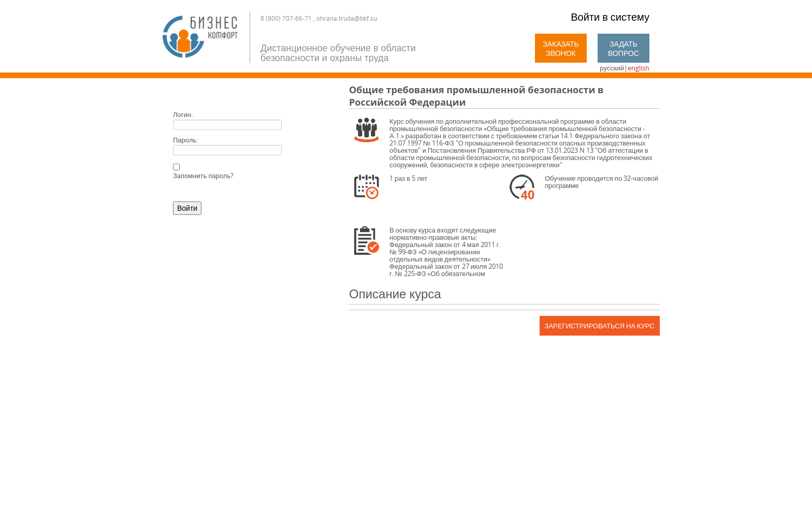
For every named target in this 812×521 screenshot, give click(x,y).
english (639, 68)
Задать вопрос (624, 48)
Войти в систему (610, 17)
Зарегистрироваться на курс (600, 326)
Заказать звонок (561, 48)
